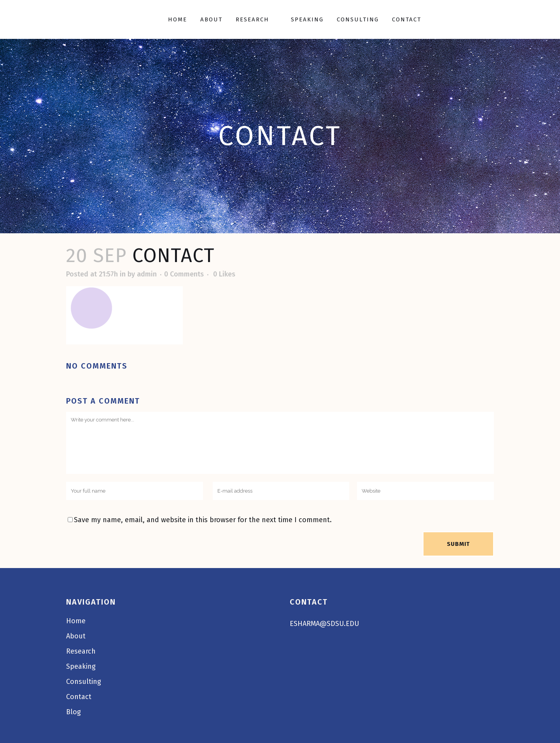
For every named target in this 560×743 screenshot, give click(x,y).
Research (81, 651)
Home (76, 621)
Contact (79, 697)
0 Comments (184, 274)
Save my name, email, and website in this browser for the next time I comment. (203, 520)
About (76, 636)
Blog (73, 712)
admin (147, 274)
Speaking (81, 666)
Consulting (84, 682)
